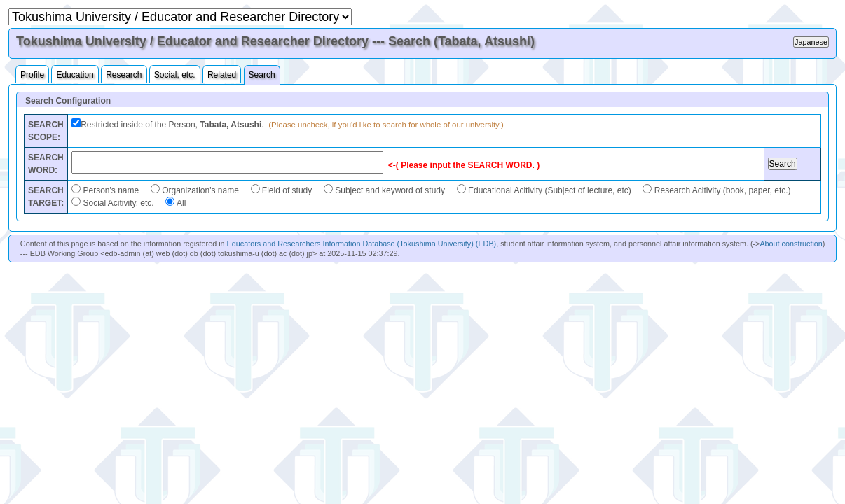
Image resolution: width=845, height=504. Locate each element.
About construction (791, 244)
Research (124, 75)
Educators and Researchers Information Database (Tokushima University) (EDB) (362, 244)
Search (262, 75)
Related (222, 75)
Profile (32, 75)
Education (75, 75)
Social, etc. (175, 75)
